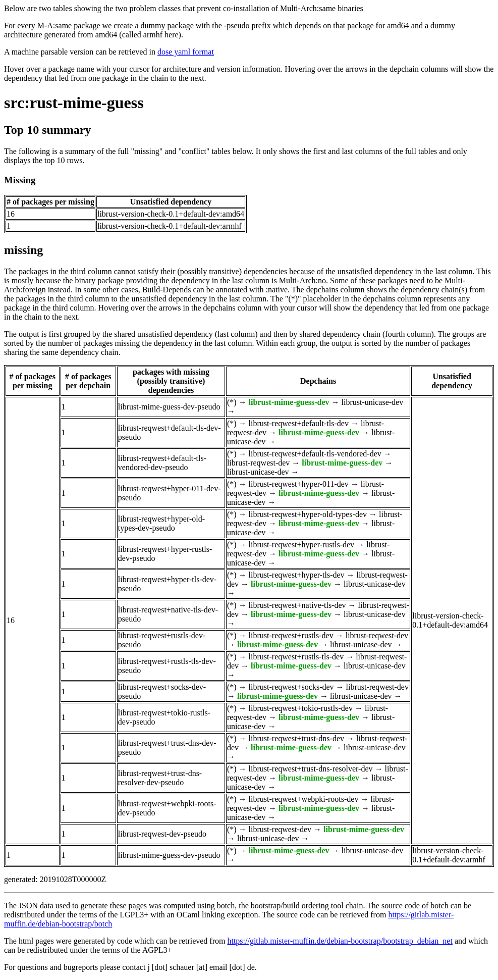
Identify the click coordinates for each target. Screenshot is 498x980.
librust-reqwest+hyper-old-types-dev (308, 514)
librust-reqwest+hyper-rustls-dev (302, 545)
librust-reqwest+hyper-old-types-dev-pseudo (161, 523)
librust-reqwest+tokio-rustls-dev (301, 708)
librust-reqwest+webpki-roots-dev (304, 799)
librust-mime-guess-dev (289, 402)
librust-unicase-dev (373, 402)
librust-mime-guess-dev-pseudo (169, 407)
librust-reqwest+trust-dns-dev (296, 738)
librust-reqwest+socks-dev (291, 687)
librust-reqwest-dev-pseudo (162, 834)
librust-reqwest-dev (258, 463)
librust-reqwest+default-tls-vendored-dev (315, 454)
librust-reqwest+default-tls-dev (299, 423)
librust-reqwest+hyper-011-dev (299, 484)
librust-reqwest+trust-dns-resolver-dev (311, 769)
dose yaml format (186, 52)
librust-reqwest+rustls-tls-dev (296, 657)
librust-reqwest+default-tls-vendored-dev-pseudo (162, 463)
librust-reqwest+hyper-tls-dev (297, 575)
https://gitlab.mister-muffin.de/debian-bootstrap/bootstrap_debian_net (340, 941)
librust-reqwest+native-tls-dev (297, 605)
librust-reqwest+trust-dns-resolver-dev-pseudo (160, 778)
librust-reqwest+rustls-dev (291, 635)
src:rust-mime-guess (74, 102)
